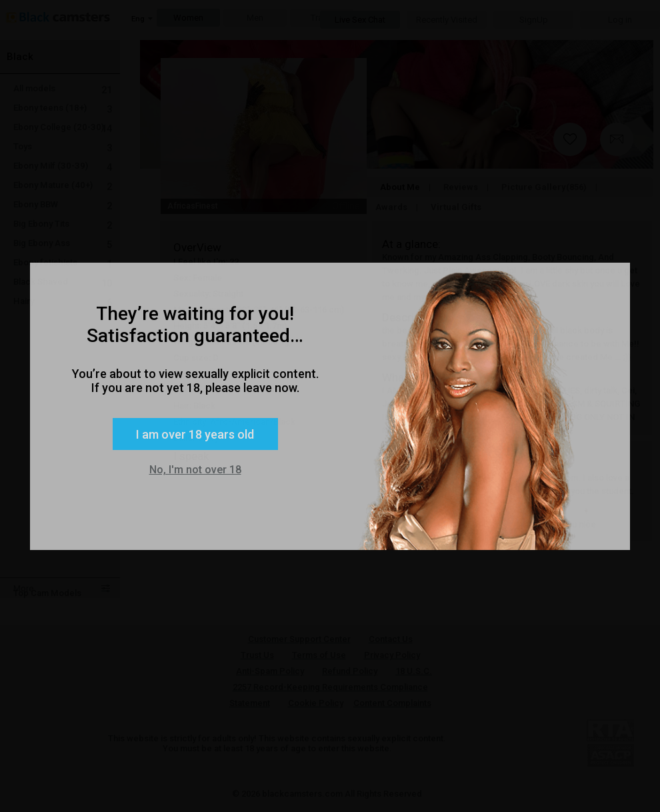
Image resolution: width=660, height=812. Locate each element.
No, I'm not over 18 (195, 470)
